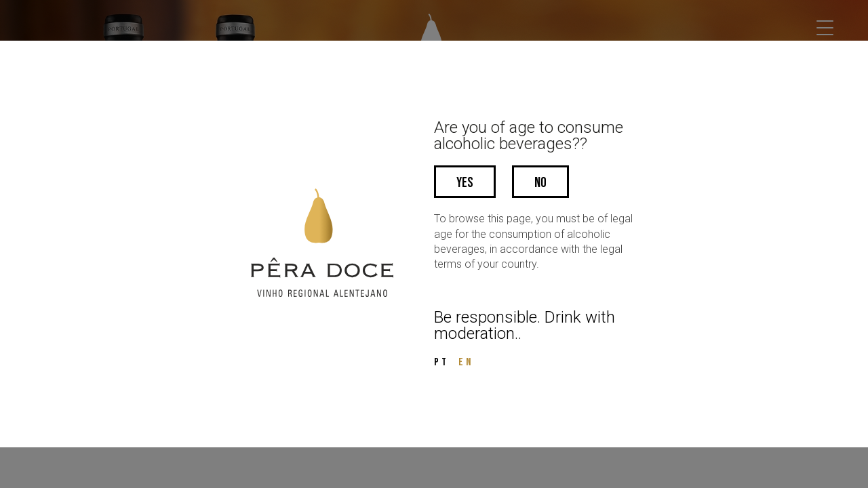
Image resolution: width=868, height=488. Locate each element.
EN (466, 362)
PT (441, 362)
